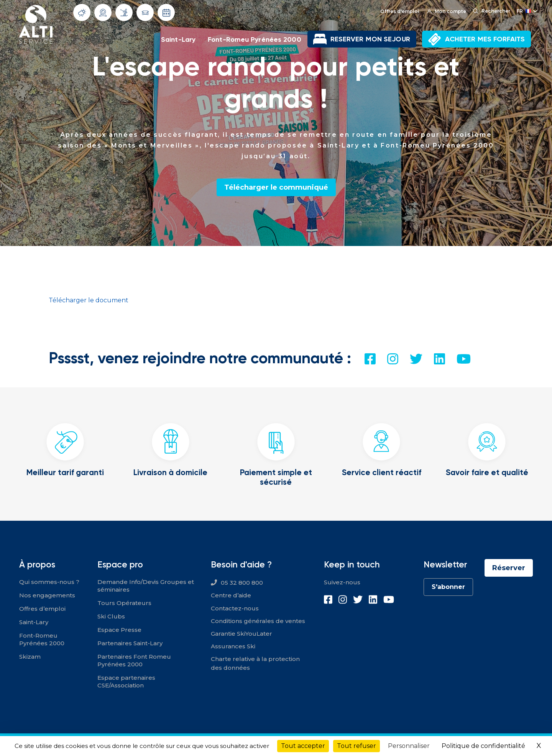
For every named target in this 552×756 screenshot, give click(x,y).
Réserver (509, 568)
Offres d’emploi (42, 609)
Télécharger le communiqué (276, 187)
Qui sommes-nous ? (49, 582)
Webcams (103, 13)
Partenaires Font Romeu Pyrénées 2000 (134, 660)
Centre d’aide (231, 595)
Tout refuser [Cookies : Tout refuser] (356, 746)
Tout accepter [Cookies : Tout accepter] (303, 746)
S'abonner (448, 587)
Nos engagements (47, 595)
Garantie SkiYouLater (242, 634)
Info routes (145, 13)
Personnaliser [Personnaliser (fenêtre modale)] (409, 746)
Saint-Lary (178, 39)
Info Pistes (124, 12)
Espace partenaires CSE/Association (126, 681)
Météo (82, 13)
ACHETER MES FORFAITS (485, 39)
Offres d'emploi (400, 11)
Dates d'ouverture (166, 13)
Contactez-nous (235, 608)
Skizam (30, 657)
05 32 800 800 (242, 583)
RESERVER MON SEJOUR (370, 39)
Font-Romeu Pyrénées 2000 (255, 39)
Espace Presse (119, 630)
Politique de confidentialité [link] (483, 746)
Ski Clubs (111, 616)
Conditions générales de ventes (258, 621)
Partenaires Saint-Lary (130, 643)
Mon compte (447, 11)
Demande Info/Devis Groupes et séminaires (146, 586)
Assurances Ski (233, 646)
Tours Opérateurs (124, 603)
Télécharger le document (89, 300)
